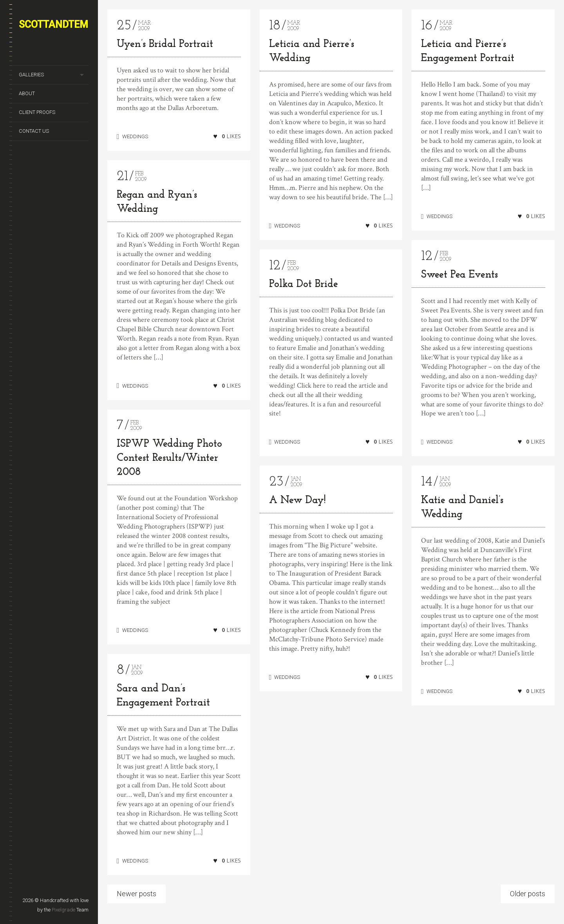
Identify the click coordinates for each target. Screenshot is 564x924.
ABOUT (27, 93)
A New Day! (297, 503)
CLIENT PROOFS (37, 112)
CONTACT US (34, 131)
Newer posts (136, 894)
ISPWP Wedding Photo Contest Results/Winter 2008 (169, 458)
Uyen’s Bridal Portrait (165, 44)
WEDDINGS (135, 136)
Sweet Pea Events (459, 275)
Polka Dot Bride (304, 284)
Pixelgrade (63, 910)
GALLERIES (31, 75)
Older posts (528, 894)
